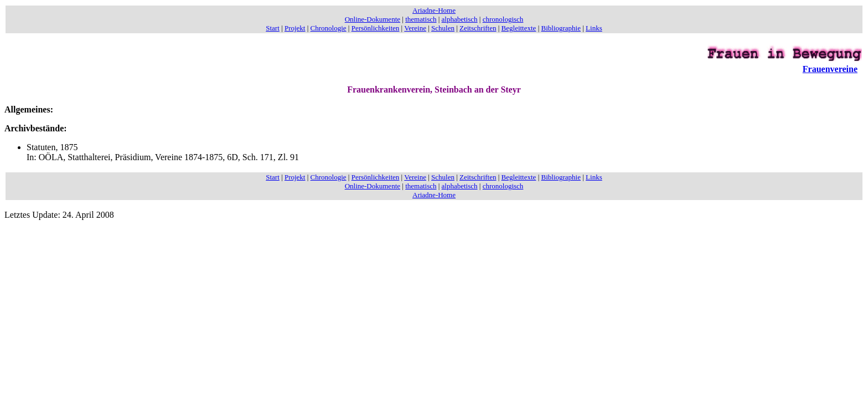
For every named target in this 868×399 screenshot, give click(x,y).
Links (594, 28)
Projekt (295, 28)
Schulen (443, 28)
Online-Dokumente (373, 19)
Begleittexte (519, 28)
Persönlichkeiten (376, 28)
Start (273, 28)
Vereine (415, 28)
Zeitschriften (478, 28)
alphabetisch (460, 19)
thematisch (421, 19)
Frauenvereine (830, 69)
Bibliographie (561, 28)
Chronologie (329, 28)
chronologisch (503, 19)
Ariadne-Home (434, 10)
